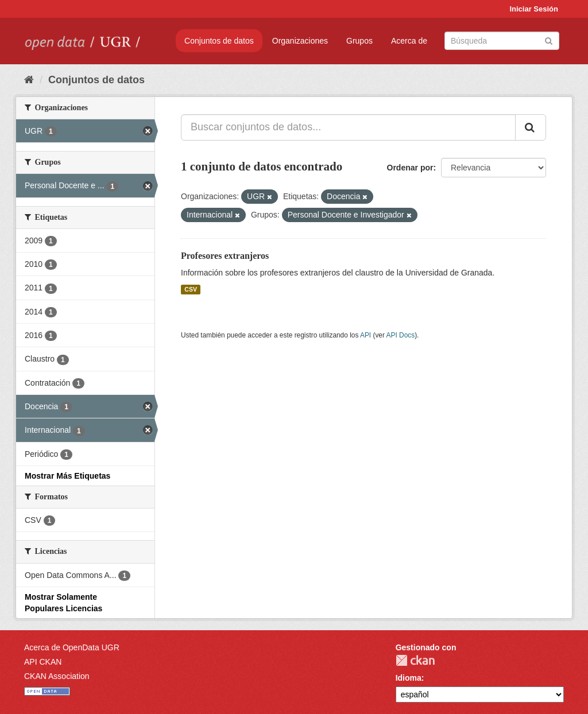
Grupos (359, 41)
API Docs (401, 335)
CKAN (415, 660)
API (365, 335)
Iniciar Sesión (534, 9)
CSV (191, 289)
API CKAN (43, 662)
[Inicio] (29, 80)
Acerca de (409, 41)
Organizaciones (300, 41)
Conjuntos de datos (219, 41)
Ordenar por (410, 168)
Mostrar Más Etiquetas (67, 476)
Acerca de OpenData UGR (72, 647)
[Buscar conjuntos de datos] (502, 41)
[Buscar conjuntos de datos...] (348, 127)
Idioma (409, 678)
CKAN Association (57, 676)
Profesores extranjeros (225, 256)
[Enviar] (549, 40)
